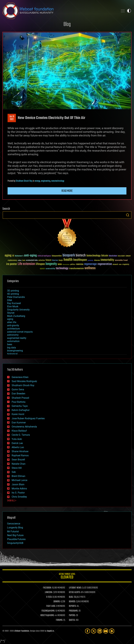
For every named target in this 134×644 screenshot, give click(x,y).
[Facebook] (88, 631)
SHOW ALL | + (12, 501)
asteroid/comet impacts (20, 332)
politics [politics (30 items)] (73, 265)
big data (12, 348)
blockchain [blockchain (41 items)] (113, 256)
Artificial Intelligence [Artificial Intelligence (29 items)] (44, 256)
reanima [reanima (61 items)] (80, 264)
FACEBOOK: (47, 588)
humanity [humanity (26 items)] (90, 261)
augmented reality (17, 338)
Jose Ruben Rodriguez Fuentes (28, 418)
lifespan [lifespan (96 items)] (40, 264)
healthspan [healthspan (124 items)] (80, 260)
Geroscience (14, 524)
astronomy (13, 335)
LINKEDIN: (49, 592)
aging (10, 319)
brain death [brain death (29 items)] (121, 256)
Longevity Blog (15, 528)
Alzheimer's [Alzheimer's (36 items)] (19, 256)
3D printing (13, 291)
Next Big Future (15, 535)
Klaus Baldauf (19, 431)
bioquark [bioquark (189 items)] (69, 255)
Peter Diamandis (16, 297)
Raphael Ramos (20, 455)
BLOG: (71, 597)
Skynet (11, 313)
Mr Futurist (13, 531)
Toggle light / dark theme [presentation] (129, 11)
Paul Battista (19, 402)
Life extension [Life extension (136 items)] (26, 264)
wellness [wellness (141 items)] (90, 268)
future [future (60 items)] (48, 260)
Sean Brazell (18, 460)
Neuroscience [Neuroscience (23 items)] (66, 265)
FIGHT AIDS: (51, 606)
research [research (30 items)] (115, 265)
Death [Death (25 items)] (24, 260)
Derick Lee (17, 443)
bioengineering (15, 351)
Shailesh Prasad (20, 398)
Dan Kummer (19, 423)
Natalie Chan (19, 464)
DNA (10, 300)
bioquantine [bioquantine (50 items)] (57, 256)
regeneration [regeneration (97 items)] (105, 264)
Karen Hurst (18, 414)
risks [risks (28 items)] (120, 264)
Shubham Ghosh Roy (24, 181)
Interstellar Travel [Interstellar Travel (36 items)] (121, 260)
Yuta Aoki (17, 439)
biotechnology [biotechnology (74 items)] (93, 256)
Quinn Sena (18, 389)
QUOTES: (72, 620)
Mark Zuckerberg (16, 316)
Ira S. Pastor (18, 493)
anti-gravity (13, 325)
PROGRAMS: (74, 611)
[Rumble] (112, 631)
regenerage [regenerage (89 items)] (90, 264)
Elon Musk (13, 306)
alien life (12, 322)
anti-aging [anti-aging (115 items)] (30, 256)
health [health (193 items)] (68, 260)
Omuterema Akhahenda (24, 427)
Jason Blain (18, 484)
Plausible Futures (16, 539)
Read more (67, 191)
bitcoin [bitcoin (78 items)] (105, 256)
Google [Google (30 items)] (61, 260)
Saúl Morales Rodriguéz (24, 381)
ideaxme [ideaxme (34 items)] (97, 261)
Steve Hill (17, 468)
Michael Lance (19, 480)
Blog (67, 25)
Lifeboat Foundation (22, 631)
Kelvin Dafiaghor (21, 410)
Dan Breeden (18, 394)
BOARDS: (72, 602)
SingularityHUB (15, 543)
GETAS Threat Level (67, 576)
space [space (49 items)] (42, 269)
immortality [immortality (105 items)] (107, 260)
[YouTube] (106, 631)
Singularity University (18, 310)
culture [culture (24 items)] (20, 260)
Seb (14, 472)
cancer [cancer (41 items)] (128, 256)
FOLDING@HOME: (48, 611)
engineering (46, 181)
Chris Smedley (19, 497)
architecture (13, 329)
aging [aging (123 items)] (8, 256)
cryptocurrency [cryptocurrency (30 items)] (12, 260)
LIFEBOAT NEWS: (75, 588)
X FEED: (49, 597)
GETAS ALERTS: (75, 592)
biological (12, 354)
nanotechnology (58, 181)
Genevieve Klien (20, 377)
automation (13, 341)
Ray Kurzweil (14, 303)
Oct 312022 (12, 118)
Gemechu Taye (20, 406)
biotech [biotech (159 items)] (81, 255)
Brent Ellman (18, 476)
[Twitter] (94, 631)
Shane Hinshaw (20, 451)
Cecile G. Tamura (21, 435)
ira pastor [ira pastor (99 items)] (12, 264)
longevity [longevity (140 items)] (51, 264)
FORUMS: (59, 620)
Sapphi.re (50, 631)
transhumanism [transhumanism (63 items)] (76, 269)
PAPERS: (72, 615)
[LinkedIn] (100, 631)
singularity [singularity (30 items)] (126, 265)
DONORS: (57, 602)
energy (37, 181)
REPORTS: (73, 606)
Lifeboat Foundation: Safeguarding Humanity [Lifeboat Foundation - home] (59, 11)
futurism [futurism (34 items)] (55, 261)
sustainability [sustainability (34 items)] (50, 269)
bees (10, 344)
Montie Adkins (19, 489)
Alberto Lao (18, 447)
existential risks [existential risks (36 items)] (32, 260)
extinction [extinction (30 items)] (42, 260)
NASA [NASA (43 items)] (60, 264)
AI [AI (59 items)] (13, 256)
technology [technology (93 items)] (62, 269)
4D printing (13, 294)
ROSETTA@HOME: (47, 615)
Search (128, 215)
